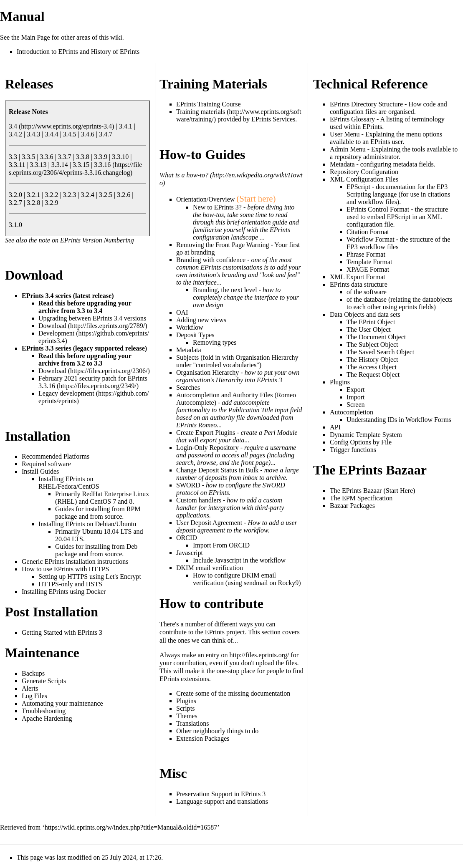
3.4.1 (126, 126)
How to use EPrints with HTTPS (65, 569)
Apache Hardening (47, 718)
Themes (187, 716)
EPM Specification (367, 498)
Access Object (377, 367)
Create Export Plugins (206, 433)
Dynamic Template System (366, 435)
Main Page (36, 37)
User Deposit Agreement (209, 523)
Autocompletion (352, 412)
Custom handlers (199, 500)
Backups (33, 673)
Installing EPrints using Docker (64, 592)
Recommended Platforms (56, 456)
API (335, 427)
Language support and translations (222, 801)
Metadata (342, 164)
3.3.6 (46, 157)
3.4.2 (15, 134)
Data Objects (347, 314)
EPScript (358, 187)
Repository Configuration (364, 172)
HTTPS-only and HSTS (70, 584)
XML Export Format (358, 277)
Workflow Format (371, 239)
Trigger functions (353, 450)
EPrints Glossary (352, 119)
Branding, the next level (225, 290)
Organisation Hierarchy (207, 372)
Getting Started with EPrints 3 (62, 632)
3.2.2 (51, 195)
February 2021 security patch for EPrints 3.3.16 (93, 382)
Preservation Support (204, 794)
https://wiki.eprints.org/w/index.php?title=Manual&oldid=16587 (131, 827)
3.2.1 (33, 195)
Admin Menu (348, 149)
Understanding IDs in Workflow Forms (399, 420)
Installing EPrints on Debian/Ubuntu (87, 524)
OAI (182, 312)
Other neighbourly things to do (217, 731)
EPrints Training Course (209, 104)
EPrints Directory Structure (366, 104)
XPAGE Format (368, 269)
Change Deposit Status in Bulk (217, 470)
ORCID (187, 538)
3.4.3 (33, 134)
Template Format (369, 262)
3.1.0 (15, 225)
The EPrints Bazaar (356, 491)
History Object (378, 360)
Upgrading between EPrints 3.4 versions (92, 318)
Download (52, 326)
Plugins (186, 701)
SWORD (188, 485)
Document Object (382, 337)
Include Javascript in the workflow (239, 560)
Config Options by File (361, 442)
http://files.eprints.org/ (259, 655)
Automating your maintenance (62, 703)
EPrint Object (377, 322)
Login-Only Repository (207, 448)
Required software (46, 464)
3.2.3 (70, 195)
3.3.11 (17, 165)
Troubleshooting (44, 711)
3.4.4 (51, 134)
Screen (356, 405)
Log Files (34, 696)
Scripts (185, 708)
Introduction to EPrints (47, 52)
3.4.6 (88, 134)
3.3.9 (101, 157)
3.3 (13, 157)
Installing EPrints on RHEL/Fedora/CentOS (69, 483)
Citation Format (368, 232)
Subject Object (378, 344)
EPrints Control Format (378, 209)
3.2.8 (33, 203)
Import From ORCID (221, 545)
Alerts (30, 688)
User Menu (345, 134)
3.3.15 (81, 165)
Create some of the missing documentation (233, 693)
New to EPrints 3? (217, 207)
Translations (193, 723)
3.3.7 (65, 157)
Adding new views (201, 320)
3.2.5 (106, 195)
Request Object (379, 375)
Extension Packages (203, 738)
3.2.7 (15, 203)
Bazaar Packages (352, 506)
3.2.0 (15, 195)
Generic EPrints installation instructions (75, 561)
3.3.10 (120, 157)
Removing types (215, 342)
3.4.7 (106, 134)
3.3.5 (28, 157)
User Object (375, 329)
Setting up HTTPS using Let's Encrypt (90, 577)
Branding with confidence (211, 260)
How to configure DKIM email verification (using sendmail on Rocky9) (247, 579)
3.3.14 (60, 165)
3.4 (13, 126)
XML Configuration (357, 179)
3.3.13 (38, 165)
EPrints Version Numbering (97, 240)
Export (356, 390)
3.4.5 (70, 134)
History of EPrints (115, 52)
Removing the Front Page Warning (223, 245)
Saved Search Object (386, 352)
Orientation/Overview (205, 199)
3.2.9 (51, 203)
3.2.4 (88, 195)
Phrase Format (366, 254)
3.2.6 (124, 195)
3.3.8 (83, 157)
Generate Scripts (44, 681)
